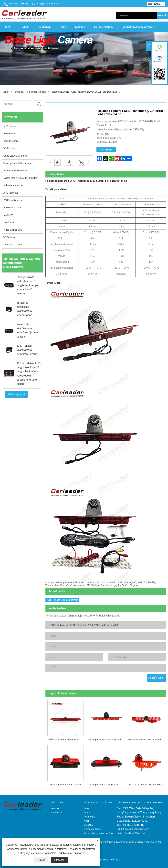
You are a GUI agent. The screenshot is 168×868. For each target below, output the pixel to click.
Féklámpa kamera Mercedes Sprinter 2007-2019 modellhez (67, 739)
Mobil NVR (9, 222)
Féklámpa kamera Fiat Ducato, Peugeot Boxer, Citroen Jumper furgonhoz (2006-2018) (107, 784)
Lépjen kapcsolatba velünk (139, 27)
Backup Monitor (11, 141)
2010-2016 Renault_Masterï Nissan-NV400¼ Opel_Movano (147, 784)
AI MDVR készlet (12, 208)
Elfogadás (59, 860)
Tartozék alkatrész (13, 245)
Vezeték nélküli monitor (15, 171)
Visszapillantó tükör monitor (17, 163)
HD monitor (9, 134)
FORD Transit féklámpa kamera (62, 599)
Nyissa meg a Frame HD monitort (21, 178)
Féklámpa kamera (37, 92)
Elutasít (41, 860)
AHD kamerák (11, 193)
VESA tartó (9, 237)
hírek (63, 27)
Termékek (45, 27)
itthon (8, 27)
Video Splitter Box (13, 230)
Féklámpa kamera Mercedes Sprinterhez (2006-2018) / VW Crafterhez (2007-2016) (107, 739)
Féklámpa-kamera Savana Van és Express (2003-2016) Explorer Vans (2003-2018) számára (67, 784)
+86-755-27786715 (19, 4)
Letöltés (80, 27)
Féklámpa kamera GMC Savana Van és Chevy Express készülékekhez (147, 739)
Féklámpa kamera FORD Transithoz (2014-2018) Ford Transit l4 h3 (85, 92)
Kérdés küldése (104, 27)
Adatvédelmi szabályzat (72, 853)
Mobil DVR (9, 215)
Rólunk (25, 27)
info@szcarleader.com (48, 4)
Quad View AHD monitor (16, 156)
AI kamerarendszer (13, 185)
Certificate (57, 812)
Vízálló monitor (11, 148)
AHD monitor (10, 126)
